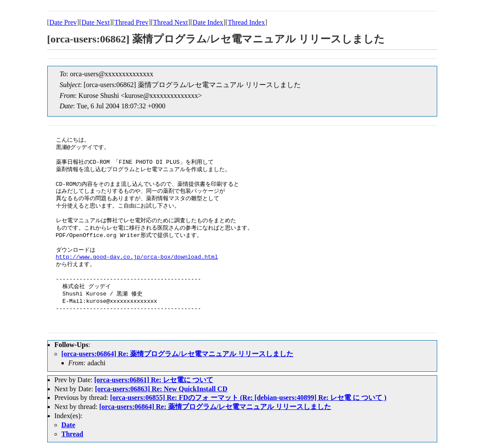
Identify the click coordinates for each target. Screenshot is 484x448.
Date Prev (63, 22)
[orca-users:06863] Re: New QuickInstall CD (161, 389)
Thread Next (170, 22)
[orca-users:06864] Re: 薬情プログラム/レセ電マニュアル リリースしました (177, 354)
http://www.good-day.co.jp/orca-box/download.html (137, 257)
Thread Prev (132, 22)
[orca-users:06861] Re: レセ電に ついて (154, 380)
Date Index (208, 22)
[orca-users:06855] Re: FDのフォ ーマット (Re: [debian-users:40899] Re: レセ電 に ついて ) (248, 398)
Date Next (96, 22)
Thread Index (247, 22)
